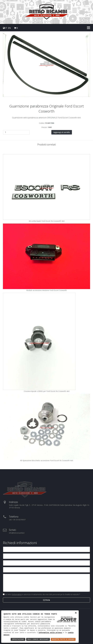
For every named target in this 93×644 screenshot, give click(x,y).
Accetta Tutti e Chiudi (63, 639)
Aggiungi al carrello (62, 132)
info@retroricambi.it (17, 533)
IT (6, 28)
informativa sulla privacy (50, 633)
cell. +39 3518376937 (17, 520)
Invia (46, 600)
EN (9, 28)
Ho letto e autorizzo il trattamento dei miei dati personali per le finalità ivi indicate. (42, 594)
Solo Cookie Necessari (38, 639)
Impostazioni (18, 639)
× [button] (76, 613)
